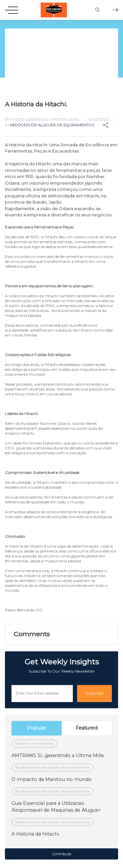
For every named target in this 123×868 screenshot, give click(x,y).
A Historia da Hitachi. (36, 834)
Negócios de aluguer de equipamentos (52, 125)
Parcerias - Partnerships (34, 743)
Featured (87, 728)
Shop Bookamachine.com (115, 10)
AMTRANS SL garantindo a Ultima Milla (58, 755)
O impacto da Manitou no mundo (52, 779)
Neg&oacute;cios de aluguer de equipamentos (52, 767)
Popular (37, 728)
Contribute (62, 854)
